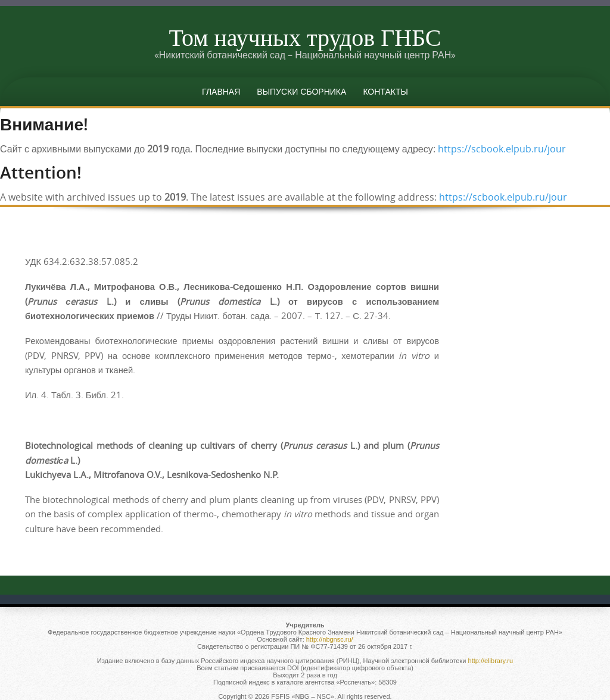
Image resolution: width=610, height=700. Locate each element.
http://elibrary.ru (491, 661)
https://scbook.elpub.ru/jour (502, 149)
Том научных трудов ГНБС (305, 37)
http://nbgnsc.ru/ (330, 639)
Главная (221, 91)
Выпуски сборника (301, 91)
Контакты (385, 91)
